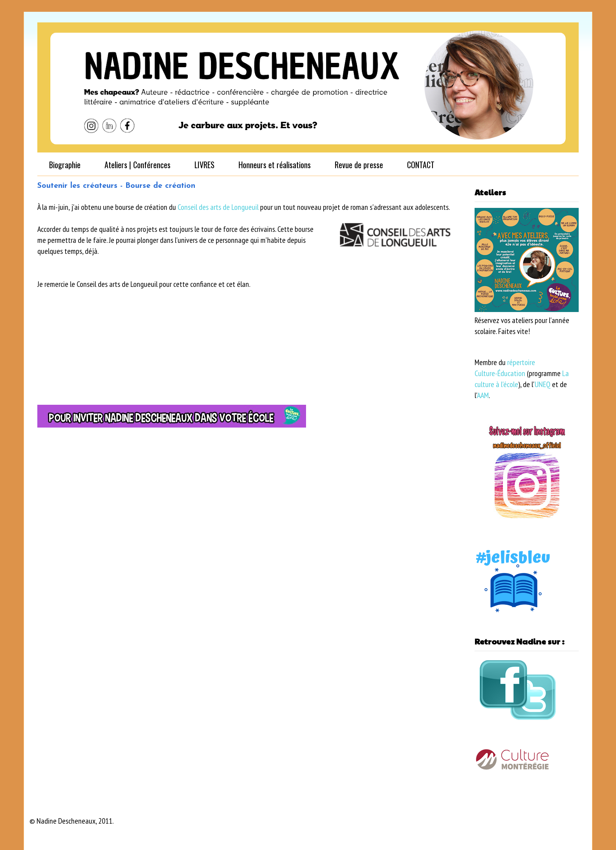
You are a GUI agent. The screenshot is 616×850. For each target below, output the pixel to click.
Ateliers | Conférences (137, 165)
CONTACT (421, 165)
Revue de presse (359, 165)
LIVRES (204, 165)
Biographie (65, 165)
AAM (483, 395)
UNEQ (543, 384)
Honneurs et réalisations (275, 165)
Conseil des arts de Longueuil (218, 207)
